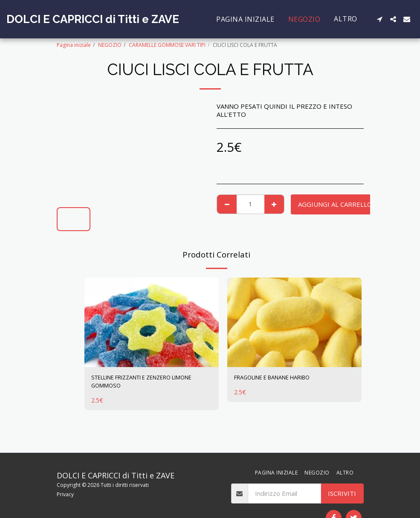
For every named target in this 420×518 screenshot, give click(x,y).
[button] (379, 19)
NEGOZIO (110, 45)
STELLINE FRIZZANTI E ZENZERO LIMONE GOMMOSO (141, 383)
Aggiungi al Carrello (335, 204)
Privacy (65, 494)
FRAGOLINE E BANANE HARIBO (281, 379)
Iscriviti (342, 493)
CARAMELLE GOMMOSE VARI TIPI (167, 45)
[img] (152, 322)
